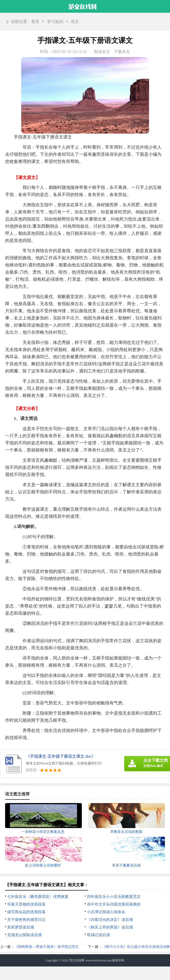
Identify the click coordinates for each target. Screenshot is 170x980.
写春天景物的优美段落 (26, 904)
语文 (75, 22)
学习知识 (55, 22)
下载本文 (122, 52)
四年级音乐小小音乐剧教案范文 (114, 897)
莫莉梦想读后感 (21, 927)
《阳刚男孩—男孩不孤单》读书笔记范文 (47, 947)
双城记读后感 (98, 935)
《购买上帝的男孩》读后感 (110, 927)
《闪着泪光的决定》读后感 (110, 920)
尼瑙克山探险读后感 (24, 935)
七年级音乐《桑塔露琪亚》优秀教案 (38, 897)
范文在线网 (77, 960)
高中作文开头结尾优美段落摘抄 (114, 904)
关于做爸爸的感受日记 (26, 920)
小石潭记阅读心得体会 (106, 912)
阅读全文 (102, 52)
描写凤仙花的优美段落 (26, 912)
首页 (35, 22)
